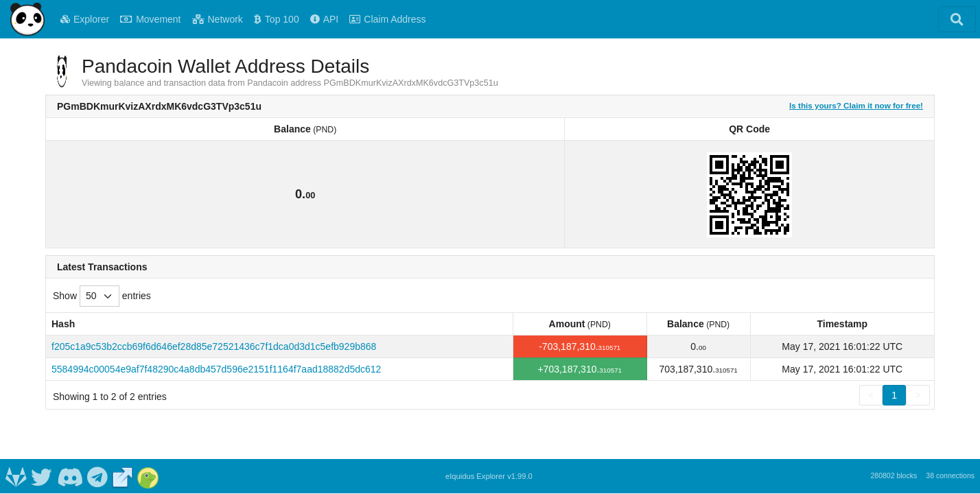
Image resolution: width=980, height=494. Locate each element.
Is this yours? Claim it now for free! (856, 105)
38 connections (950, 475)
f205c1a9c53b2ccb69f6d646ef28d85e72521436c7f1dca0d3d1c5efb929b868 (214, 346)
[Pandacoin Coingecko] (148, 476)
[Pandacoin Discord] (70, 476)
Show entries (102, 296)
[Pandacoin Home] (27, 19)
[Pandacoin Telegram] (98, 476)
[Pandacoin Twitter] (42, 476)
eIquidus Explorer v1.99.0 (489, 476)
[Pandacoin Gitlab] (16, 476)
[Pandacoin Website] (123, 476)
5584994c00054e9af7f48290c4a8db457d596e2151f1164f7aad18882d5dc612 (216, 369)
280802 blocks (894, 475)
